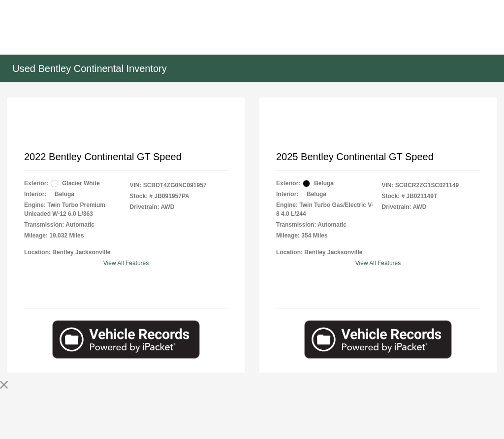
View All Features (126, 263)
